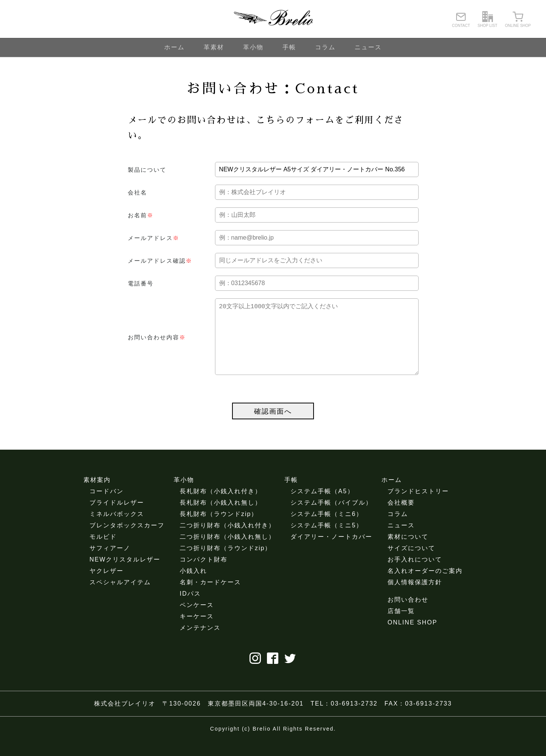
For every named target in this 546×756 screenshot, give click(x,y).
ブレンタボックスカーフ (127, 540)
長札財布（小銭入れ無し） (221, 518)
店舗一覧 (401, 626)
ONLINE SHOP (412, 638)
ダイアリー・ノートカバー (331, 552)
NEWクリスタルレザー (125, 575)
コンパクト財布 (204, 575)
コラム (325, 47)
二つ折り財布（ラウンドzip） (226, 563)
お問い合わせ (408, 615)
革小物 (253, 47)
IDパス (190, 609)
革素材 (214, 47)
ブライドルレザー (117, 518)
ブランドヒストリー (418, 506)
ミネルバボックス (117, 529)
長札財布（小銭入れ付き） (221, 506)
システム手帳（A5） (322, 506)
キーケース (197, 631)
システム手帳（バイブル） (331, 518)
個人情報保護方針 (415, 597)
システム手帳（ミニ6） (327, 529)
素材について (408, 552)
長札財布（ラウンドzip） (219, 529)
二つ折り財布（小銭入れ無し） (227, 552)
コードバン (107, 506)
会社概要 (401, 518)
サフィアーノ (110, 563)
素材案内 (97, 495)
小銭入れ (193, 586)
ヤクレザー (107, 586)
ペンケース (197, 620)
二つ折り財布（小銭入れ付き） (227, 540)
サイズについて (411, 563)
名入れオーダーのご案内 (425, 586)
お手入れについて (415, 575)
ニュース (368, 47)
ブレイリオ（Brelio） (273, 19)
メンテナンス (200, 643)
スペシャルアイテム (120, 597)
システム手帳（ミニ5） (327, 540)
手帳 (289, 47)
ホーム (174, 47)
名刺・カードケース (210, 597)
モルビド (103, 552)
